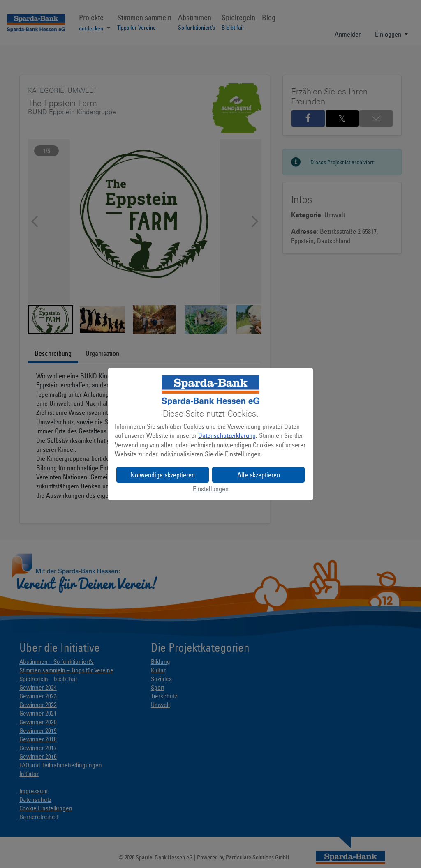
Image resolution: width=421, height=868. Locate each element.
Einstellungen (211, 489)
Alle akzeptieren (259, 475)
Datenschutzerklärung (227, 435)
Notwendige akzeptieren (163, 475)
